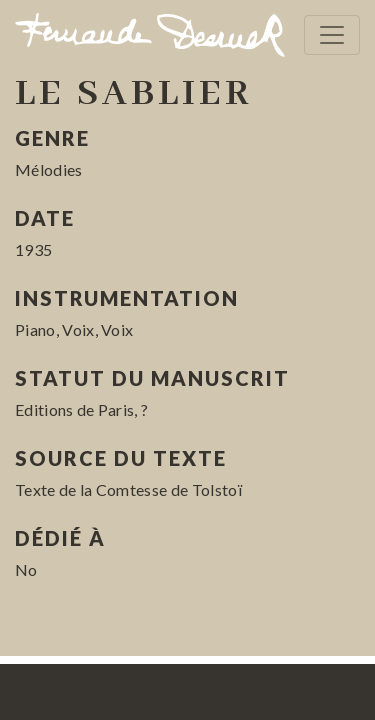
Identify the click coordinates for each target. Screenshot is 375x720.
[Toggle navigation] (332, 35)
